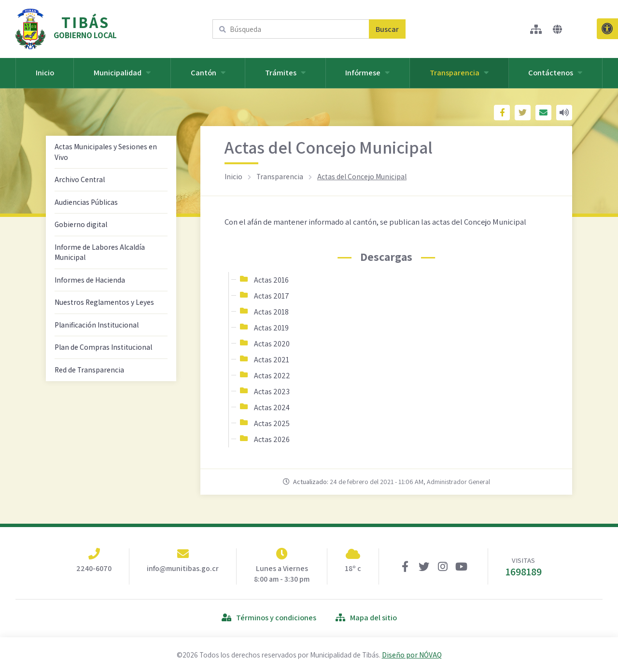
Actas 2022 (272, 376)
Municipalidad (122, 72)
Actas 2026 (272, 439)
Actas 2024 (272, 407)
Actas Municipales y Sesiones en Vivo (106, 152)
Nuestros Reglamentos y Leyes (104, 302)
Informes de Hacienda (90, 280)
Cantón (208, 72)
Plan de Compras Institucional (103, 347)
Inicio (45, 72)
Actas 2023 (272, 392)
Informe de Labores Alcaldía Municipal (100, 252)
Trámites (285, 72)
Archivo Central (80, 179)
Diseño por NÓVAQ (412, 655)
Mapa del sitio (366, 618)
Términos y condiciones (269, 618)
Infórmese (367, 72)
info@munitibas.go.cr (183, 568)
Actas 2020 (272, 344)
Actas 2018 (271, 312)
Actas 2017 (272, 296)
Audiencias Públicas (86, 202)
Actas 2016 (271, 280)
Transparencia (459, 72)
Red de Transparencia (89, 370)
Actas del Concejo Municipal (362, 176)
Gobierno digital (81, 224)
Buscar (387, 29)
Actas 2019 (271, 328)
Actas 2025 (272, 423)
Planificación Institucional (97, 325)
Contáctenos (555, 72)
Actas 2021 (272, 360)
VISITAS (524, 567)
